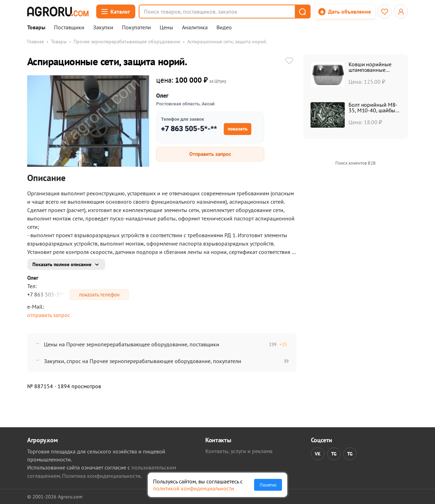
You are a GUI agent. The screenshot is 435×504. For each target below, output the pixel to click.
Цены (166, 28)
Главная (36, 42)
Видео (224, 28)
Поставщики (69, 28)
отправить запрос (49, 315)
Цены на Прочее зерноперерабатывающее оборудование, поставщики (132, 344)
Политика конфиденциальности (101, 476)
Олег (162, 96)
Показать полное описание (62, 264)
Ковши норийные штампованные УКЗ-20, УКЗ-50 (370, 70)
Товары (36, 28)
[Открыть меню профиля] (401, 12)
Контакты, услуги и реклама (239, 451)
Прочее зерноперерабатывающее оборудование (127, 42)
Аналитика (195, 28)
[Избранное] (384, 12)
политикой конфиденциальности (194, 488)
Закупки (103, 28)
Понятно (268, 485)
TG (334, 454)
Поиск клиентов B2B (356, 163)
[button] (302, 12)
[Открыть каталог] (116, 12)
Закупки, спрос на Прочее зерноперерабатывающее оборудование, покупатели (143, 361)
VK (318, 454)
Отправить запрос (210, 154)
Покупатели (136, 28)
